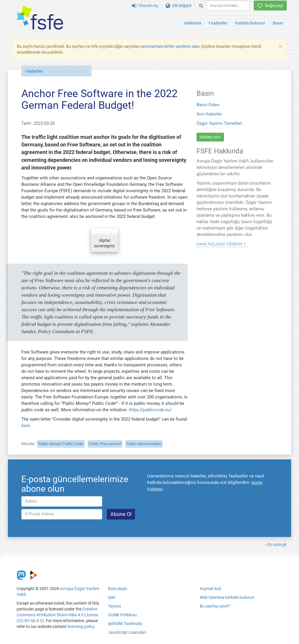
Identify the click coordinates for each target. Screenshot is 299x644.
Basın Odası (208, 105)
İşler (112, 597)
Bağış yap (270, 6)
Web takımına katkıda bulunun (227, 597)
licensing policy (81, 626)
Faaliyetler (218, 23)
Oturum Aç (145, 6)
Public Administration (144, 444)
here (26, 426)
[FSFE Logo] (40, 18)
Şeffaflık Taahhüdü (125, 624)
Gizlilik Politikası (122, 615)
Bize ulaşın (118, 589)
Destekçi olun (210, 137)
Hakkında (193, 23)
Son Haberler (209, 114)
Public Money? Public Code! (61, 444)
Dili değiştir (179, 6)
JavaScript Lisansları (127, 632)
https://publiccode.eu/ (150, 410)
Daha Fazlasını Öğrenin (219, 244)
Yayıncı (114, 606)
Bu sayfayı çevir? (215, 606)
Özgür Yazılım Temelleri (219, 123)
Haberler (35, 71)
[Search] (201, 6)
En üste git (277, 545)
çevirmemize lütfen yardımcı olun (170, 46)
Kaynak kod (210, 589)
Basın (278, 23)
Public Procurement (105, 444)
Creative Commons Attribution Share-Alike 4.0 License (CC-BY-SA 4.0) (57, 615)
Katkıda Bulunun (250, 23)
